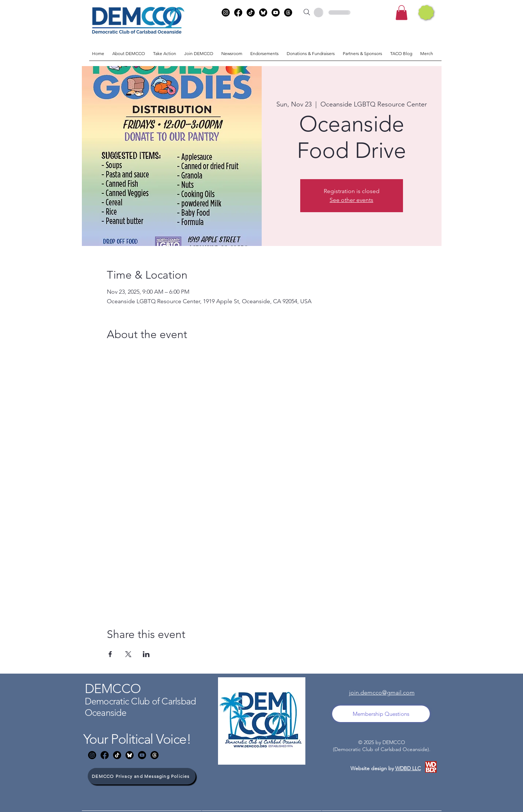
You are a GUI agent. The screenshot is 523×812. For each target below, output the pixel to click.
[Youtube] (276, 12)
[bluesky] (263, 12)
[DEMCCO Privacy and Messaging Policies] (142, 776)
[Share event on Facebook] (110, 654)
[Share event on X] (128, 654)
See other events (351, 200)
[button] (402, 13)
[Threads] (288, 12)
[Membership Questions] (381, 714)
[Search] (307, 12)
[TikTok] (251, 12)
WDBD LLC (408, 768)
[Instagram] (226, 12)
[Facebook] (238, 12)
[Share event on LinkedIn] (146, 654)
